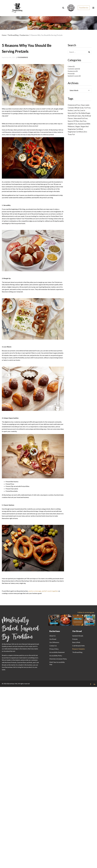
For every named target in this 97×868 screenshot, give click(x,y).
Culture (70, 66)
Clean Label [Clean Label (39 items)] (85, 105)
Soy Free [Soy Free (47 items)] (83, 121)
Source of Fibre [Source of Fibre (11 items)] (73, 121)
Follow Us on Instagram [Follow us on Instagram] (86, 612)
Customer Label (73, 69)
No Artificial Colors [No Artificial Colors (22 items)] (75, 116)
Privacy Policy (54, 649)
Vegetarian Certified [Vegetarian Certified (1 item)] (75, 132)
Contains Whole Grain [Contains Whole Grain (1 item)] (76, 108)
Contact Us (53, 646)
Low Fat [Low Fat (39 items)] (77, 110)
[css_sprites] (71, 7)
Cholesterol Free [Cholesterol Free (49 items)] (74, 105)
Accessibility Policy (56, 656)
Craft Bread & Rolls (78, 646)
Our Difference (54, 642)
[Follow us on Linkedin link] (94, 684)
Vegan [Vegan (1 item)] (78, 126)
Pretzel (70, 74)
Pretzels (75, 639)
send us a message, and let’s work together (43, 591)
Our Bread (53, 639)
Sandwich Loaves (73, 76)
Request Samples (79, 649)
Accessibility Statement (57, 652)
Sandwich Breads (78, 636)
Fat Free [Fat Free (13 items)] (87, 108)
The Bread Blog (77, 652)
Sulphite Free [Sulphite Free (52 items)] (73, 124)
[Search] (63, 8)
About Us (52, 636)
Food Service (84, 8)
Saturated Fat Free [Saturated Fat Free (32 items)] (81, 118)
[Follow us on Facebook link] (90, 684)
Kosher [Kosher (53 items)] (70, 110)
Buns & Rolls (76, 642)
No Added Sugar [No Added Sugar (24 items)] (84, 113)
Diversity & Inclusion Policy (58, 659)
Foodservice (23, 57)
